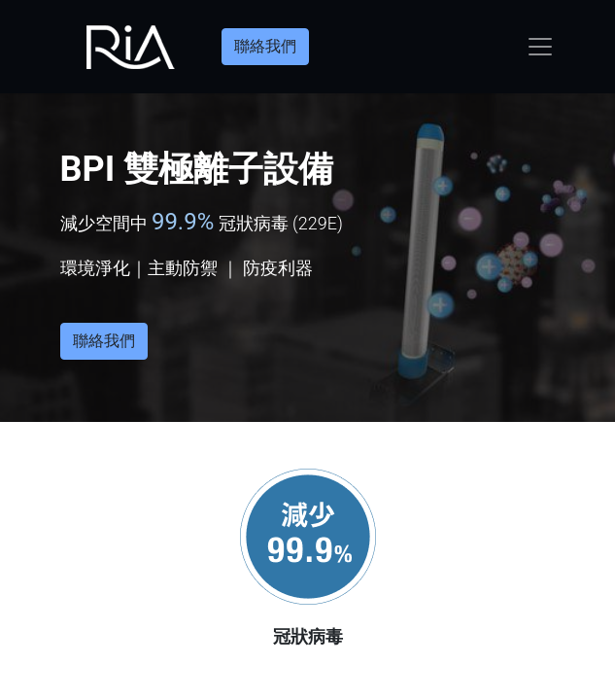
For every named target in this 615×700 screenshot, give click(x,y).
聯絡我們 (265, 46)
